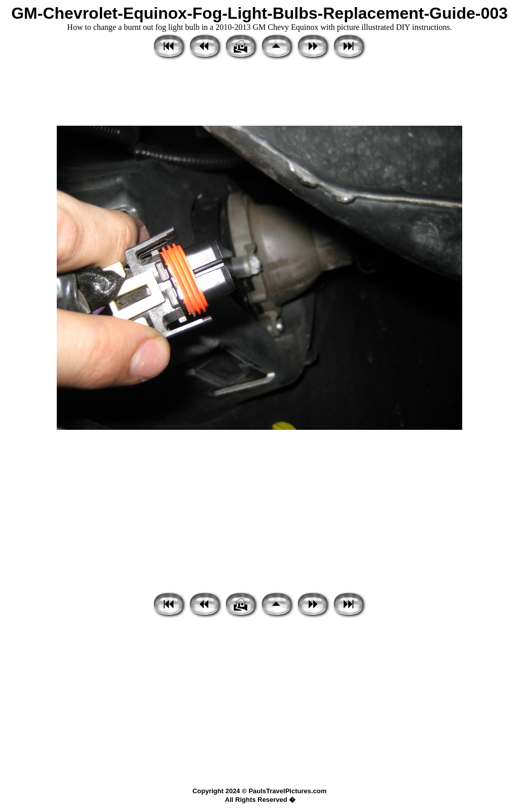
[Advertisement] (259, 94)
